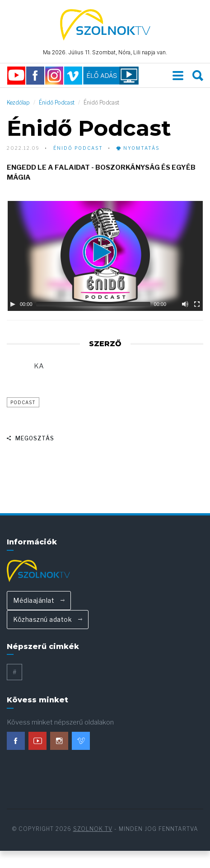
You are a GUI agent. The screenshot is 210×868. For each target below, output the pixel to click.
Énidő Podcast (57, 103)
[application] (105, 257)
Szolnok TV (93, 830)
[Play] (13, 305)
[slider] (93, 305)
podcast (23, 403)
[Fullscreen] (197, 305)
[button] (105, 257)
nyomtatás (138, 149)
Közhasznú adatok (48, 620)
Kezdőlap (18, 103)
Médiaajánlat (39, 601)
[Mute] (185, 305)
